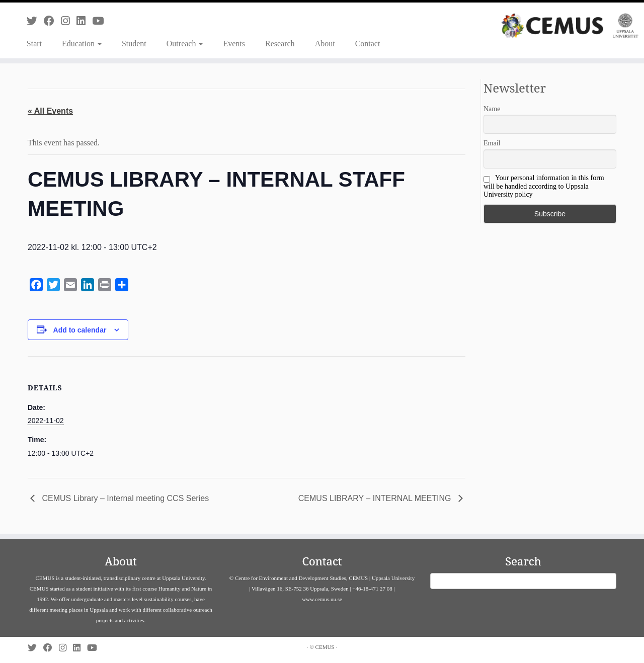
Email (492, 143)
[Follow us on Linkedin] (84, 21)
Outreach (185, 44)
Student (134, 44)
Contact (368, 44)
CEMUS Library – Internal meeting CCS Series (124, 498)
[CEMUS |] (570, 26)
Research (280, 44)
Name (492, 109)
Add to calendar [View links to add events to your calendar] (80, 330)
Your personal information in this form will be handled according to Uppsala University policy (544, 186)
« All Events (50, 111)
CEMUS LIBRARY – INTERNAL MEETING (376, 498)
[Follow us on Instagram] (69, 21)
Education (82, 44)
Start (34, 44)
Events (234, 44)
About (325, 44)
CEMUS (325, 647)
